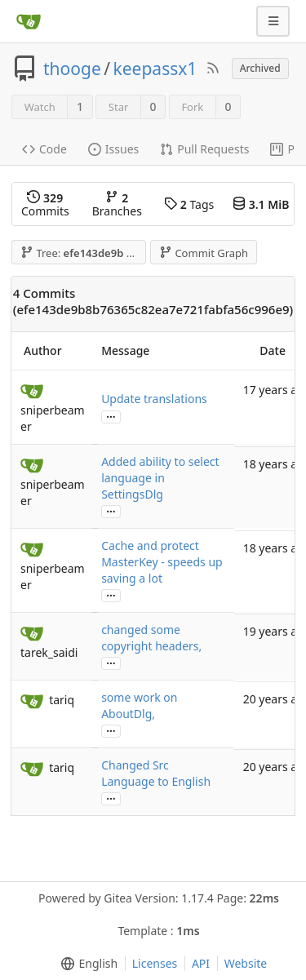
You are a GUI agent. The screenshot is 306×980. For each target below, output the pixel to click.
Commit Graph (204, 253)
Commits (45, 204)
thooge (72, 69)
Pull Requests (204, 149)
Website (246, 963)
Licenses (155, 963)
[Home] (29, 21)
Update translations (154, 399)
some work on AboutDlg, (139, 705)
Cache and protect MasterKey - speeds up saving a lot (162, 562)
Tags (189, 204)
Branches (117, 204)
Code (44, 149)
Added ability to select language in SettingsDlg (160, 478)
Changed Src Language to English (156, 773)
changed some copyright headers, (151, 638)
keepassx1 (155, 69)
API (201, 963)
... (111, 416)
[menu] (86, 964)
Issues (113, 149)
